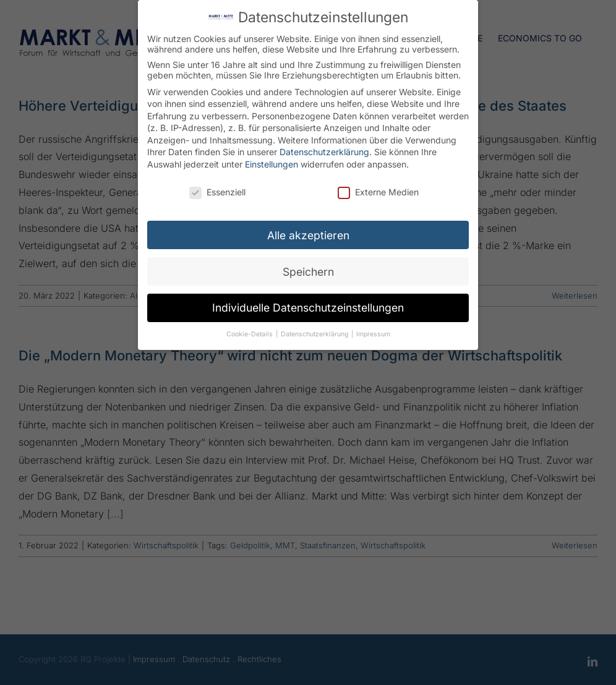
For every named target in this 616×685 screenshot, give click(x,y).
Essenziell (217, 190)
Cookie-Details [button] (250, 332)
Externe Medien (378, 190)
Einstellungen (272, 162)
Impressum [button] (373, 332)
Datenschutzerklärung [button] (315, 332)
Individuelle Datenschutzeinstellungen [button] (308, 306)
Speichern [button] (308, 269)
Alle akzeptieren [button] (308, 233)
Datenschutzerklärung (324, 150)
